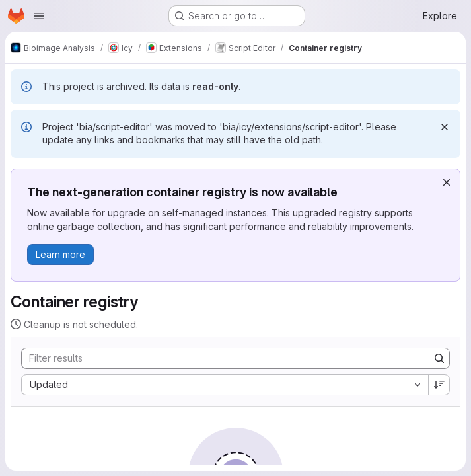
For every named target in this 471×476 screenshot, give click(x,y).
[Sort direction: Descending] (439, 385)
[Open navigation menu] (39, 16)
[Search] (219, 358)
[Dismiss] (445, 127)
